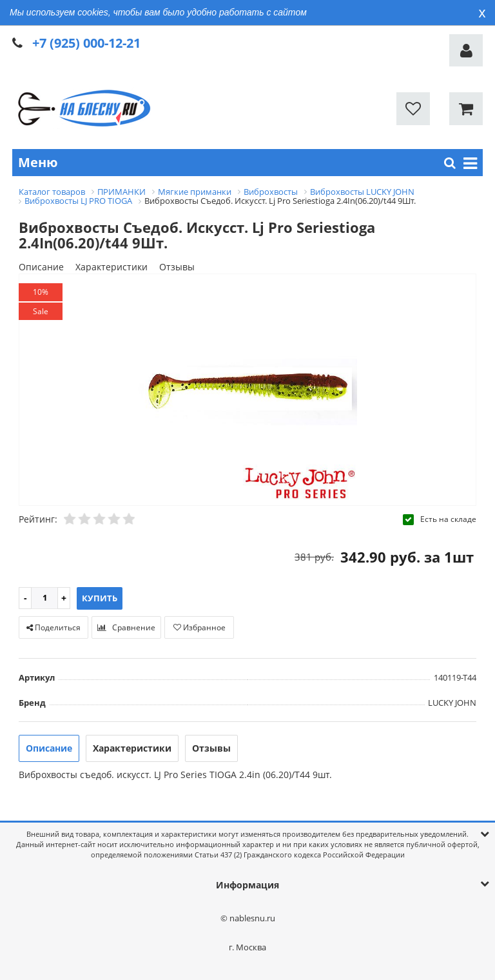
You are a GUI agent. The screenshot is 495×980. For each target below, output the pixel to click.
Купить (100, 598)
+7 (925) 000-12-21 (86, 43)
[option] (247, 391)
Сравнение (126, 627)
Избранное (199, 627)
